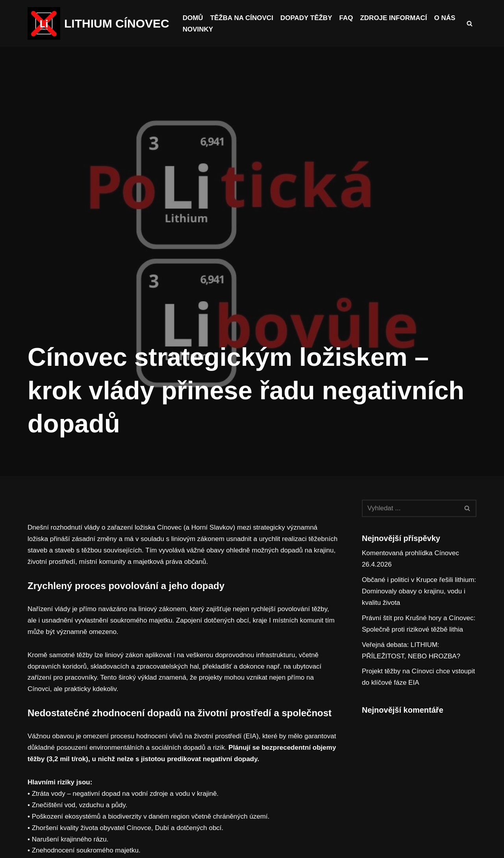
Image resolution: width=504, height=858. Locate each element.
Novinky (198, 29)
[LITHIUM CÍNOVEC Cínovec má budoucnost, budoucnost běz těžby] (98, 23)
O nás (445, 18)
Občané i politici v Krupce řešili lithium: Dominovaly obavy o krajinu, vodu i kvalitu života (419, 591)
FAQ (346, 18)
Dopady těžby (306, 18)
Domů (193, 18)
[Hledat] (470, 23)
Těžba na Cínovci (242, 18)
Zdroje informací (393, 18)
